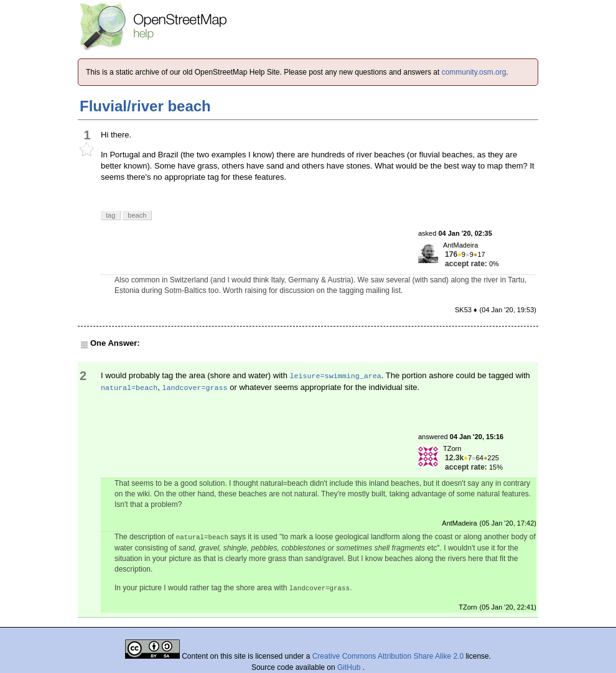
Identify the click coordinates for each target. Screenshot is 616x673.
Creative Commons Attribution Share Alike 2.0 (388, 656)
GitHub (350, 667)
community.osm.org (474, 72)
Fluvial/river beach (145, 106)
